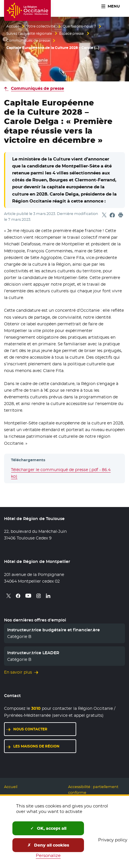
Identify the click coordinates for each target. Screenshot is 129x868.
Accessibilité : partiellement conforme (93, 790)
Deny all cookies (48, 845)
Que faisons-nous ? (79, 26)
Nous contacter (30, 729)
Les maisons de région (36, 746)
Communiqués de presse (28, 41)
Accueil (13, 26)
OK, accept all (48, 828)
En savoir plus (18, 672)
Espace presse (71, 34)
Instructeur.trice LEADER (33, 653)
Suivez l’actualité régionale (29, 34)
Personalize (48, 855)
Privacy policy (113, 840)
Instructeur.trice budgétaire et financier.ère (54, 630)
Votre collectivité (41, 26)
